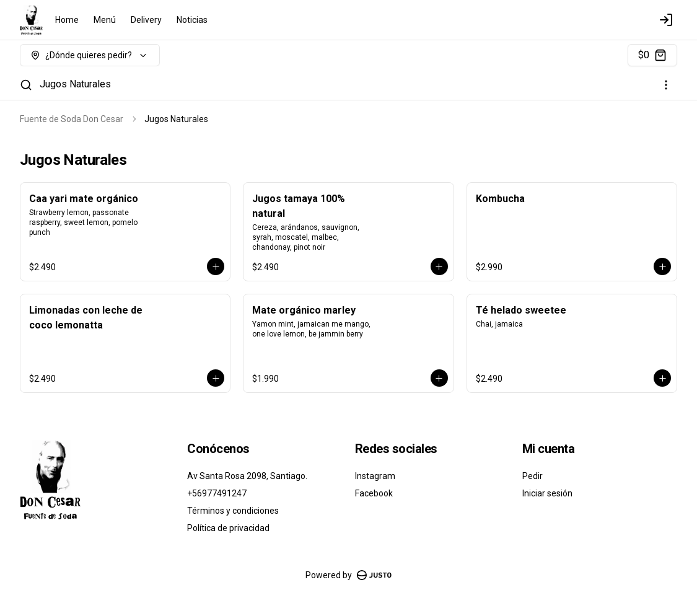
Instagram (375, 476)
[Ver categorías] (666, 85)
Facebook (374, 493)
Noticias (192, 20)
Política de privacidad (228, 528)
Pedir (533, 476)
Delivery (146, 20)
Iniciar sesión (547, 493)
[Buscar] (26, 85)
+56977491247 (217, 493)
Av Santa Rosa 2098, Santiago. (247, 476)
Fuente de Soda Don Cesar (72, 119)
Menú (105, 20)
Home (67, 20)
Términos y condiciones (233, 511)
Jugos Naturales (75, 84)
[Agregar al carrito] (216, 266)
